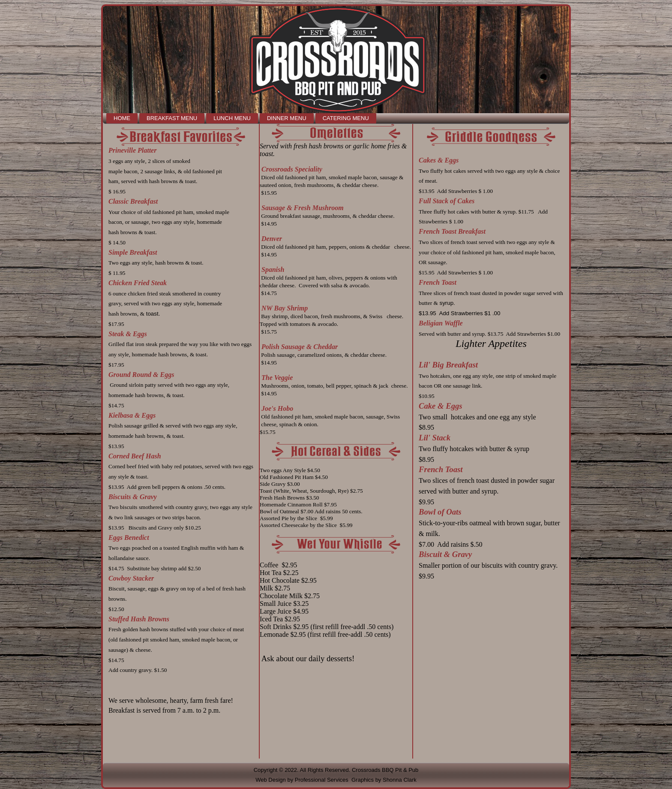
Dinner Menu (287, 118)
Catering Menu (346, 118)
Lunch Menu (232, 118)
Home (122, 118)
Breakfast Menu (172, 118)
